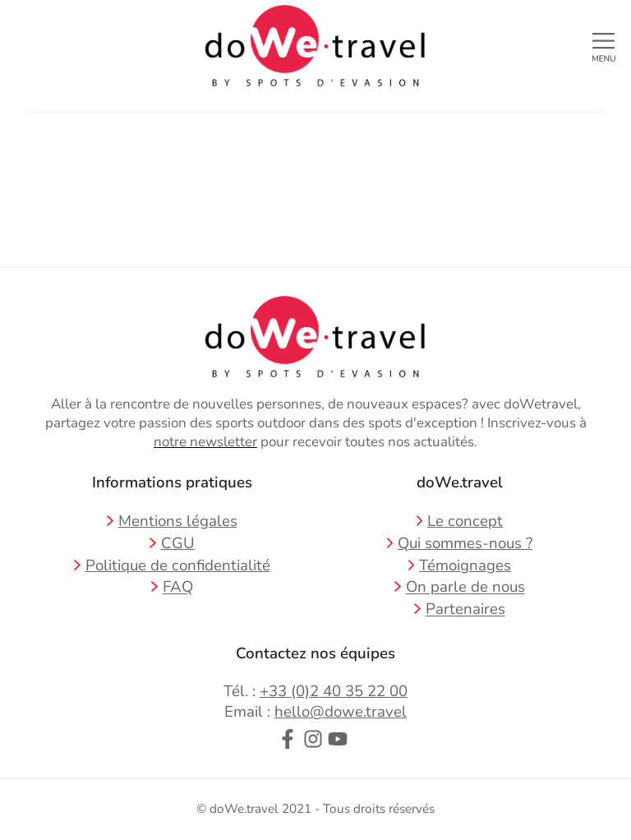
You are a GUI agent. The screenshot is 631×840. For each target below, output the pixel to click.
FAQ (178, 588)
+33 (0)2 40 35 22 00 (334, 691)
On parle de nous (465, 588)
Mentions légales (178, 521)
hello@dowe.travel (341, 712)
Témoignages (465, 565)
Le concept (465, 521)
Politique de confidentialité (178, 565)
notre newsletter (205, 442)
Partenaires (465, 610)
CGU (178, 543)
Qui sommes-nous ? (465, 543)
